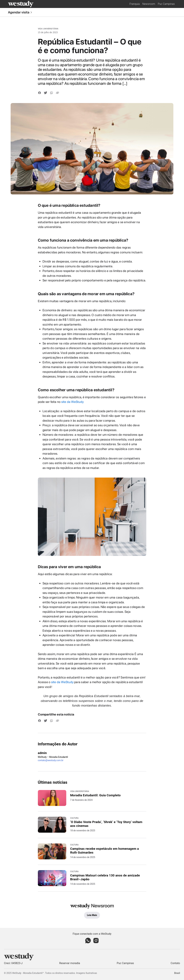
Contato (175, 963)
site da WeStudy (72, 402)
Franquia (135, 4)
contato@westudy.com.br (51, 760)
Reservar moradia (70, 963)
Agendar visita (20, 12)
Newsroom (149, 4)
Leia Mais (92, 915)
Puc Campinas (166, 4)
